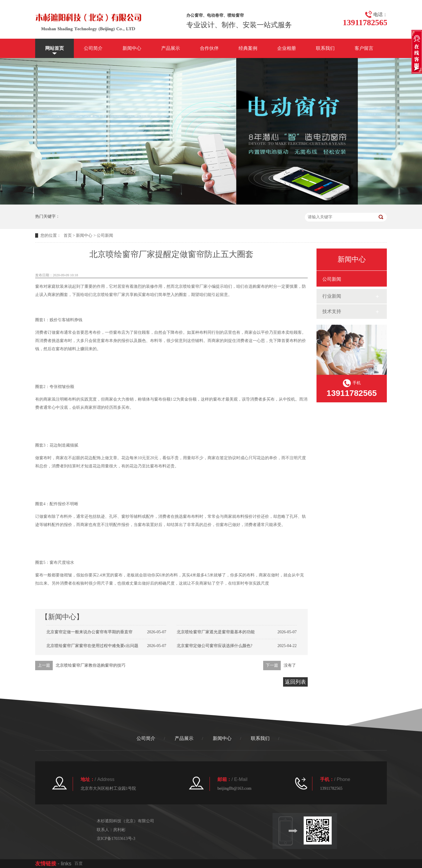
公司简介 (93, 48)
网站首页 (55, 48)
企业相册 (287, 48)
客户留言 (364, 48)
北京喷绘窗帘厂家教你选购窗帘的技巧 (91, 665)
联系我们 (325, 48)
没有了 (290, 665)
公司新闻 (105, 235)
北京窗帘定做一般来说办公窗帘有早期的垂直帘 (89, 632)
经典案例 (248, 48)
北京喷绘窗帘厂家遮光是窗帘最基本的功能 (216, 632)
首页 (68, 235)
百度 (79, 863)
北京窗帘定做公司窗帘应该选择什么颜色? (215, 646)
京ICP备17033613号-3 (116, 839)
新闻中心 (132, 48)
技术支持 (332, 311)
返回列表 (295, 682)
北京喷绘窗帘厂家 (191, 286)
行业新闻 (332, 296)
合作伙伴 (209, 48)
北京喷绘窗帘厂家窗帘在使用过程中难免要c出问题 (92, 646)
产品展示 (171, 48)
